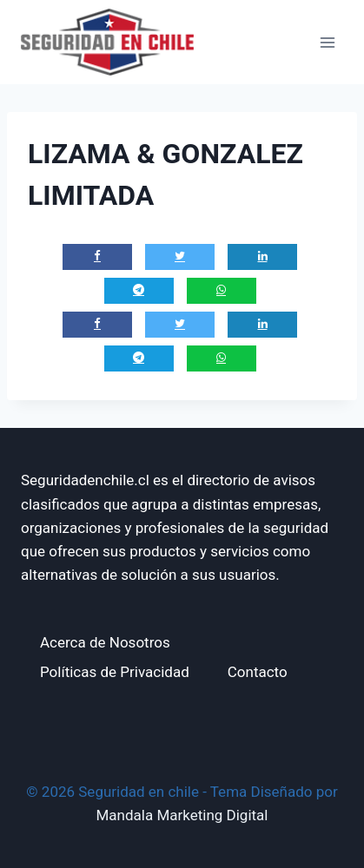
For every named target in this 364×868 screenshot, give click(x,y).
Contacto (258, 672)
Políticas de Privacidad (115, 672)
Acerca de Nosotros (105, 642)
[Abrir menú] (327, 42)
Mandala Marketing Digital (182, 815)
